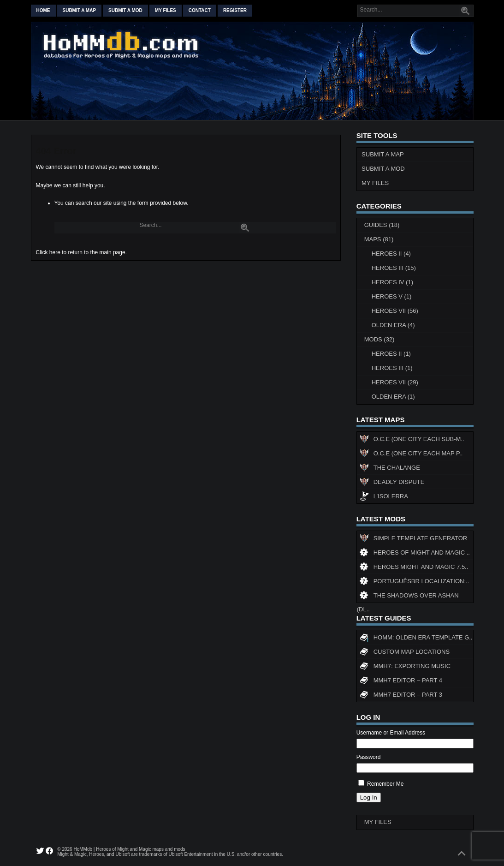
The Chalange (390, 469)
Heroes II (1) (391, 354)
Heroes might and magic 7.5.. (414, 568)
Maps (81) (379, 239)
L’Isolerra (384, 497)
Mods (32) (379, 339)
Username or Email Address (391, 733)
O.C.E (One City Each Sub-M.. (412, 440)
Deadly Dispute (392, 483)
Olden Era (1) (393, 397)
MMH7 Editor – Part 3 (401, 696)
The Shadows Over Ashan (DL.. (408, 597)
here (55, 252)
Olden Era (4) (393, 325)
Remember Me (385, 784)
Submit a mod (125, 10)
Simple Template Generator (413, 539)
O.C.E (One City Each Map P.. (411, 454)
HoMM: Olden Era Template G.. (416, 639)
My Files (166, 10)
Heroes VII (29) (395, 382)
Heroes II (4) (391, 254)
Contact (200, 10)
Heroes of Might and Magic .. (415, 554)
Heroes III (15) (394, 268)
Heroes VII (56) (395, 311)
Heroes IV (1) (392, 282)
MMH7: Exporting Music (405, 667)
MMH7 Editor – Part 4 (401, 681)
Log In (369, 797)
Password (369, 757)
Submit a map (80, 10)
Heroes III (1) (392, 368)
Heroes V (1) (392, 296)
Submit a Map (383, 154)
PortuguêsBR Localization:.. (415, 582)
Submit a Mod (383, 169)
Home (43, 10)
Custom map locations (405, 653)
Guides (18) (382, 225)
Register (235, 10)
